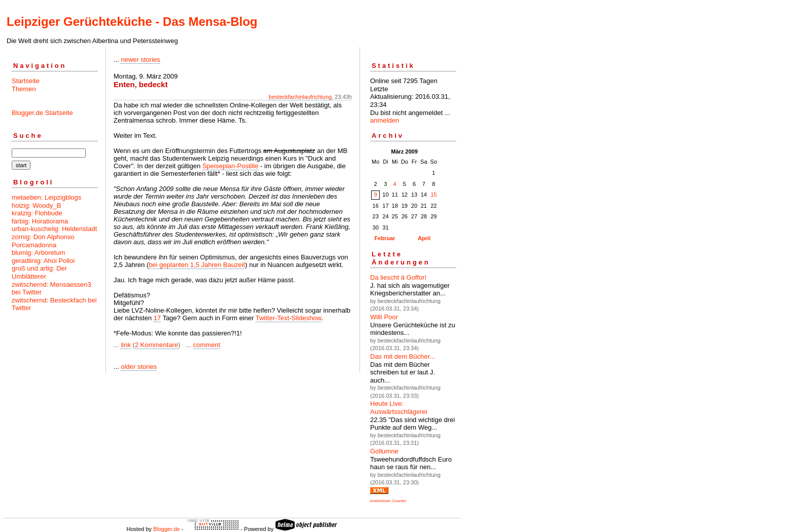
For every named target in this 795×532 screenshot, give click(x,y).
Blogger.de (167, 529)
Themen (24, 89)
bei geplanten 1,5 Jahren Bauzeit (197, 265)
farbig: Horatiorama (40, 221)
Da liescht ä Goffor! (398, 277)
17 (157, 318)
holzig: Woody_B (36, 205)
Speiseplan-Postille (230, 166)
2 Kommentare (156, 345)
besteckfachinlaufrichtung (300, 97)
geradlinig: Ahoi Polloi (43, 261)
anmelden (385, 120)
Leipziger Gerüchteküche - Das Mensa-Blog (132, 22)
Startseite (26, 81)
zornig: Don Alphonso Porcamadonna (43, 241)
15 (433, 195)
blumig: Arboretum (39, 253)
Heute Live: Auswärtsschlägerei (399, 408)
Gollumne (384, 451)
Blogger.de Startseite (42, 113)
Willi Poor (384, 317)
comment (207, 345)
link (126, 345)
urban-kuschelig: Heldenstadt (54, 229)
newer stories (140, 60)
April (424, 238)
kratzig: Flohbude (37, 213)
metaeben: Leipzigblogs (46, 197)
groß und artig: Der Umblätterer (39, 272)
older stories (139, 367)
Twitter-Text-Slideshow (288, 318)
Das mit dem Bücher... (403, 356)
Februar (385, 238)
